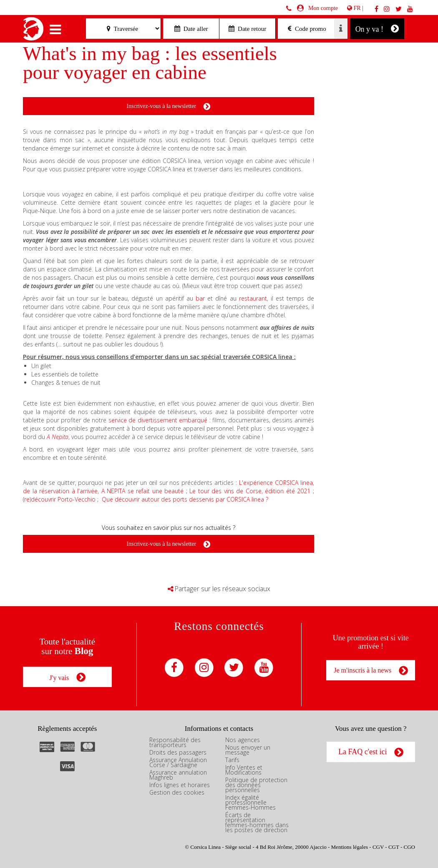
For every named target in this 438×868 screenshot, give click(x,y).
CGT (394, 846)
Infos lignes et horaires (180, 784)
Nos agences (243, 739)
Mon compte (322, 8)
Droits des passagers (178, 751)
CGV (378, 846)
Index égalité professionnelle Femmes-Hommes (250, 802)
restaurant (253, 298)
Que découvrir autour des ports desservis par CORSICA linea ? (185, 499)
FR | (355, 8)
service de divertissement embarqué (158, 420)
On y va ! (377, 29)
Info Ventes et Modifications (244, 769)
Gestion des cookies (177, 791)
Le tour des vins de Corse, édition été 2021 (250, 491)
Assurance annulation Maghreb (178, 774)
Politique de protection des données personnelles (256, 784)
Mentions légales (350, 846)
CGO (409, 846)
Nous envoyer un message (248, 749)
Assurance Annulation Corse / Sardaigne (178, 761)
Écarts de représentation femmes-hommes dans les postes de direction (257, 822)
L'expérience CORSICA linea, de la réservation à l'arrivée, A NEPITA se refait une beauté (169, 487)
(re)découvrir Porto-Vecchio (59, 499)
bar (201, 298)
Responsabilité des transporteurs (175, 741)
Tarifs (232, 759)
